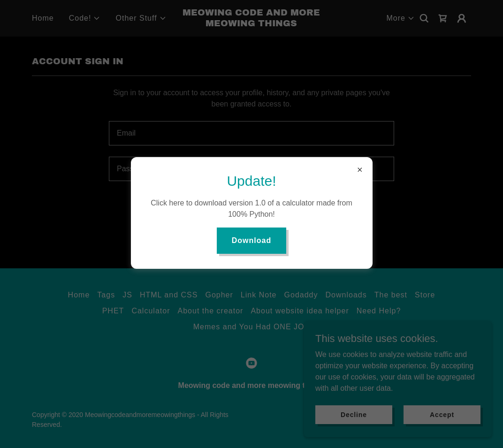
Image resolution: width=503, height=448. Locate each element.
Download (252, 240)
